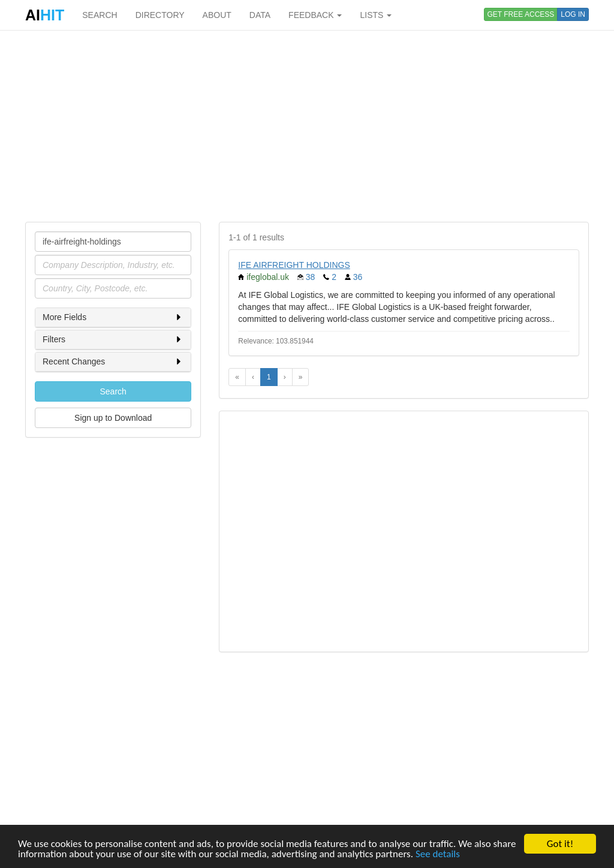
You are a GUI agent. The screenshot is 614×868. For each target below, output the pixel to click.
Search (113, 391)
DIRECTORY (160, 15)
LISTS (376, 15)
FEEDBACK (315, 15)
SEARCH (100, 15)
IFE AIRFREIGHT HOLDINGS (294, 265)
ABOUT (217, 15)
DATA (260, 15)
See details (438, 855)
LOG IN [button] (573, 14)
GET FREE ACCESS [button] (521, 14)
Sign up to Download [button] (113, 418)
